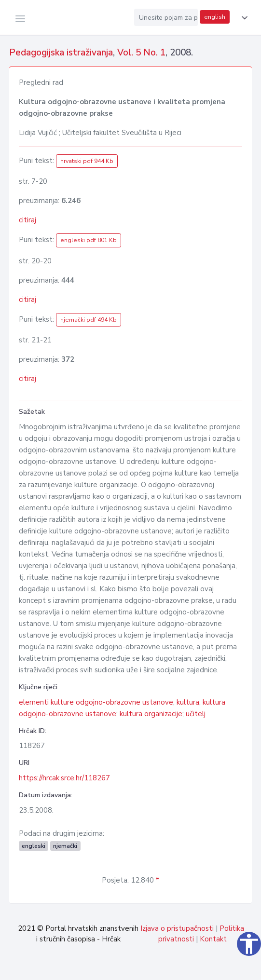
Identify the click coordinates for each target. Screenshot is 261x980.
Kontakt (213, 939)
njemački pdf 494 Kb (89, 320)
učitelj (196, 714)
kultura (188, 702)
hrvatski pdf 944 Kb (87, 161)
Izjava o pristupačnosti (177, 928)
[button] (243, 18)
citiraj (27, 220)
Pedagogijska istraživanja (61, 53)
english (215, 17)
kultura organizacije (151, 714)
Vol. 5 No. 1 (141, 53)
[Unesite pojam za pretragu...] (166, 17)
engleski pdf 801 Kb (89, 240)
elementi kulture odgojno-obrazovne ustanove (96, 702)
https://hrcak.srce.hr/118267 (64, 778)
